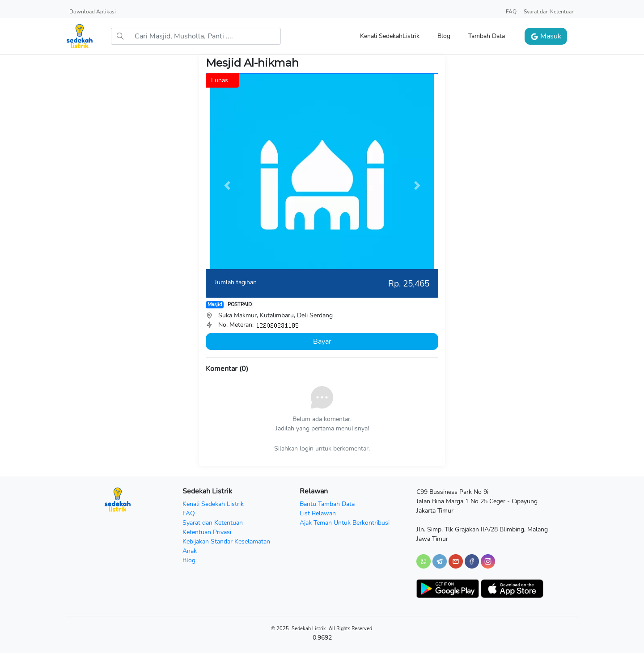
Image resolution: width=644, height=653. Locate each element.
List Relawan (318, 513)
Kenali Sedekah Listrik (213, 504)
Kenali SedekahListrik (390, 36)
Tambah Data (487, 36)
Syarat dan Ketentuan (549, 12)
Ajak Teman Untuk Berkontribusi (345, 523)
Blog (444, 36)
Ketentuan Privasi (207, 532)
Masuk (546, 36)
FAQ (511, 12)
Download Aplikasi (93, 12)
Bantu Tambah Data (327, 504)
